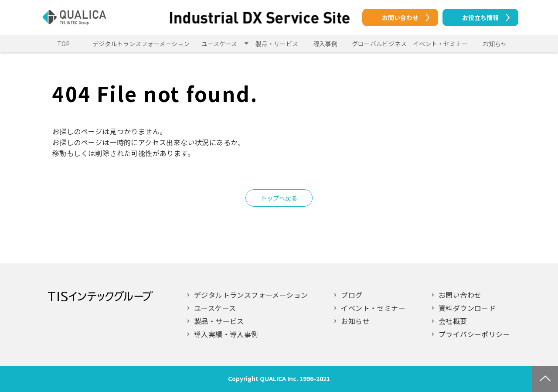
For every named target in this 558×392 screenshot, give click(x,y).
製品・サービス (277, 44)
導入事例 (325, 44)
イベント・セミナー (440, 44)
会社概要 (453, 321)
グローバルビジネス (379, 44)
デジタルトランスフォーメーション (141, 44)
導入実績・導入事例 (226, 334)
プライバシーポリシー (474, 334)
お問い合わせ (400, 17)
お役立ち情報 (480, 17)
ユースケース (219, 44)
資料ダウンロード (467, 308)
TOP (63, 44)
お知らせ (495, 44)
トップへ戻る (279, 198)
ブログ (352, 295)
